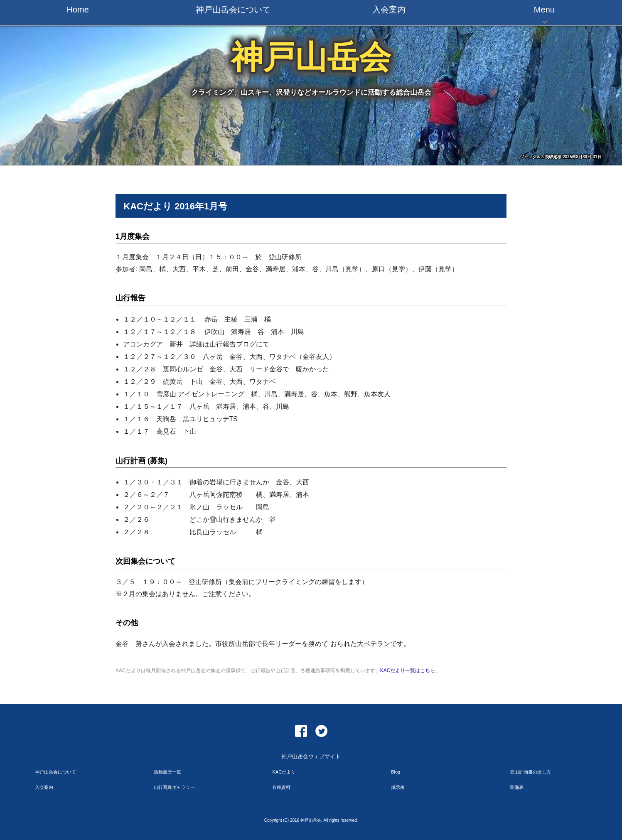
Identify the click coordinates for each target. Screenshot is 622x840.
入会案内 (389, 10)
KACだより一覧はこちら (408, 671)
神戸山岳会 (311, 57)
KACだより (284, 772)
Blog (396, 772)
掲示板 (398, 787)
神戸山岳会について (233, 10)
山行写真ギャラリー (174, 787)
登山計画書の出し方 (530, 772)
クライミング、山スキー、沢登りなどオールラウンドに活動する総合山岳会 (311, 92)
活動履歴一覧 (167, 772)
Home (77, 10)
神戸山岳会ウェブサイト (311, 756)
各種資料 (281, 787)
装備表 (517, 787)
